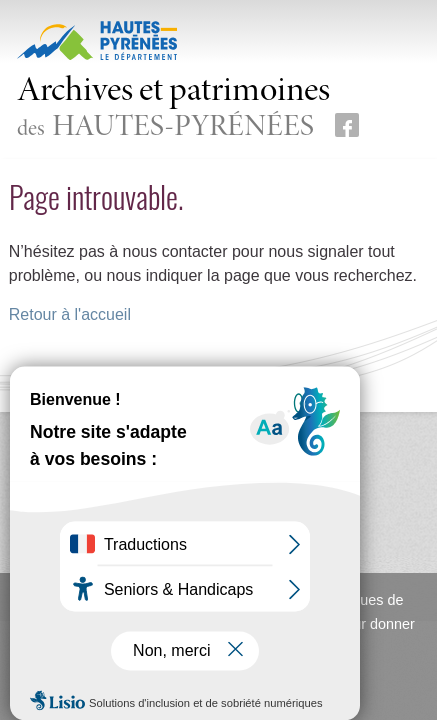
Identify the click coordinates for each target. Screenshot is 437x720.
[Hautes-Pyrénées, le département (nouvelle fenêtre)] (97, 40)
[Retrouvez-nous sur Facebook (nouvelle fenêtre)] (347, 125)
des (173, 109)
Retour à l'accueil (70, 314)
